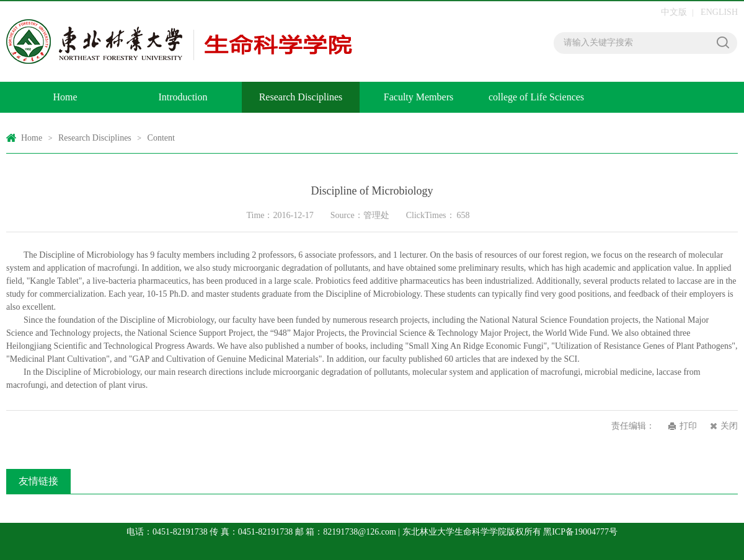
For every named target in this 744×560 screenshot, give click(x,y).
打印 (688, 426)
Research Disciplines (301, 97)
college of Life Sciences (536, 97)
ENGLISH (719, 12)
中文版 (674, 12)
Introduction (183, 97)
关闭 (729, 426)
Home (65, 97)
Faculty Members (418, 97)
